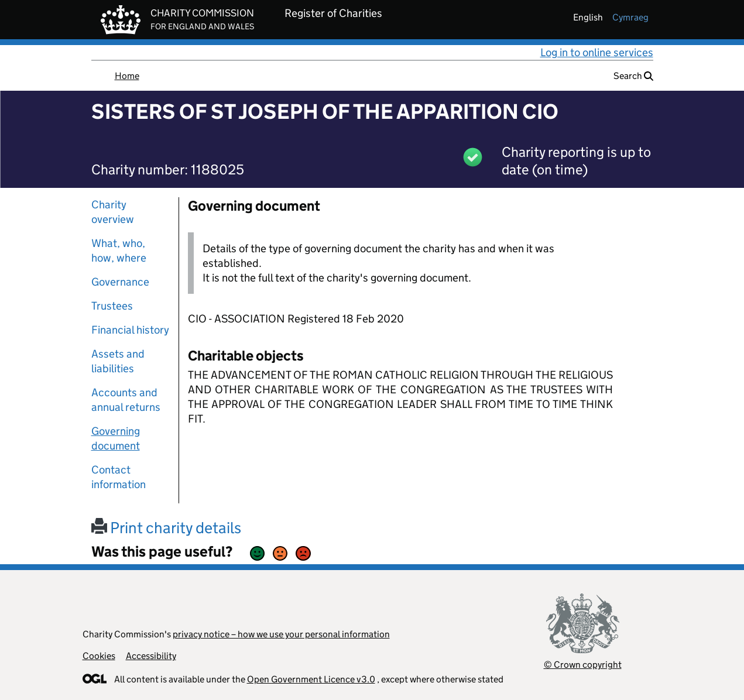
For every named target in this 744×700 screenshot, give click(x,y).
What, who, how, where (119, 251)
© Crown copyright (583, 665)
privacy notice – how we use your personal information (281, 634)
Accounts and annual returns (126, 400)
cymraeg (630, 17)
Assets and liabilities (118, 361)
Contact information (119, 477)
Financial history (130, 330)
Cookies (99, 656)
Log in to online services (597, 52)
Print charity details (166, 528)
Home (127, 76)
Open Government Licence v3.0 (311, 679)
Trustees (112, 306)
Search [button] (633, 76)
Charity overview (113, 212)
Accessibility (151, 656)
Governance (120, 282)
